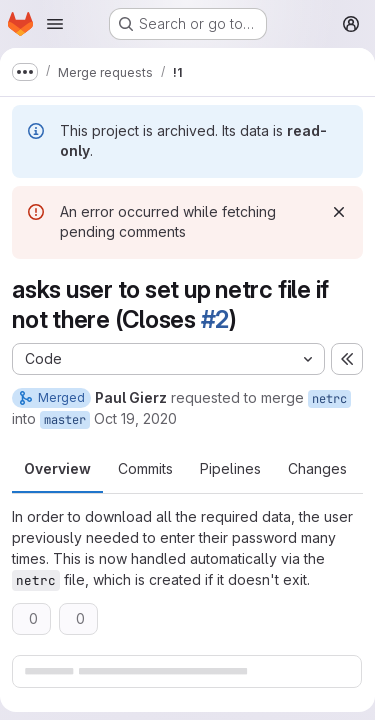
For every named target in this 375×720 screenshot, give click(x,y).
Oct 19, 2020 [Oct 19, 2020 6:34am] (135, 418)
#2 (215, 319)
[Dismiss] (339, 212)
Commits (145, 468)
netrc (329, 399)
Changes (317, 468)
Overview (57, 468)
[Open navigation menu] (55, 24)
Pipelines (230, 468)
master (65, 420)
